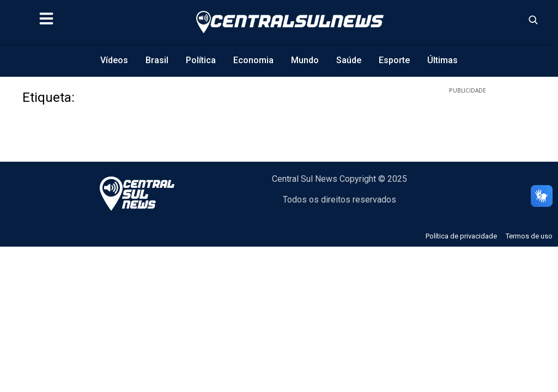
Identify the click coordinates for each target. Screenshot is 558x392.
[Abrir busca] (533, 20)
